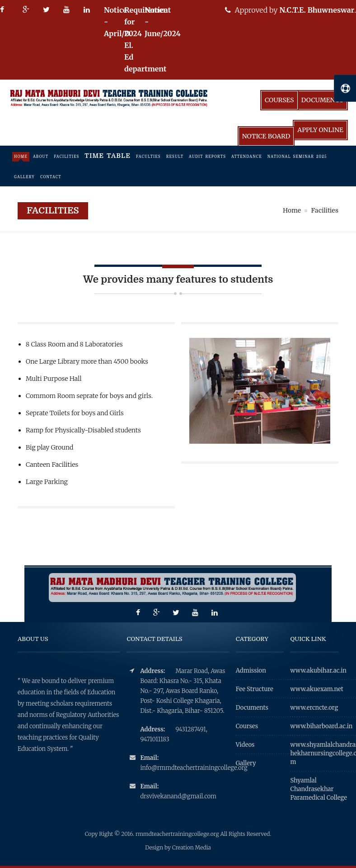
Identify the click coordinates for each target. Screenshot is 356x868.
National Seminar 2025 (297, 157)
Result (175, 157)
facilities (66, 157)
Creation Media (192, 847)
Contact (51, 177)
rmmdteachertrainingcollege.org (178, 834)
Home (21, 157)
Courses (279, 100)
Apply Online (320, 130)
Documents (322, 100)
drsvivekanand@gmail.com (178, 796)
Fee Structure (255, 689)
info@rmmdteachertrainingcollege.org (185, 768)
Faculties (148, 157)
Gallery (24, 177)
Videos (245, 745)
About (41, 157)
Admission (251, 671)
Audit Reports (207, 157)
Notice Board (266, 136)
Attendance (247, 157)
